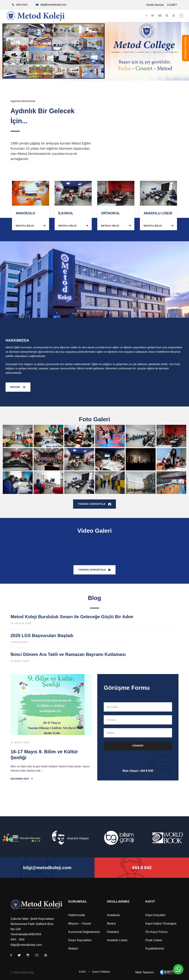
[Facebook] (146, 16)
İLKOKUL (66, 213)
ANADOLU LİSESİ (158, 213)
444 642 (18, 939)
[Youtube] (160, 16)
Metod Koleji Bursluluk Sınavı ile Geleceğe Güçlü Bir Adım (72, 617)
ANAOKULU (25, 213)
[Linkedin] (173, 16)
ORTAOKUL (110, 213)
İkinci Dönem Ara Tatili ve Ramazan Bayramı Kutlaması (68, 654)
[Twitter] (153, 16)
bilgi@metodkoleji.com (26, 945)
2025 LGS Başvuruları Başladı (42, 636)
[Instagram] (167, 16)
